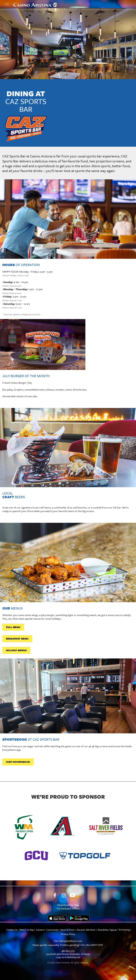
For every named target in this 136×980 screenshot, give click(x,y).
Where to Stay (27, 930)
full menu (13, 627)
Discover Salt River (86, 930)
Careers (40, 930)
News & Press (67, 930)
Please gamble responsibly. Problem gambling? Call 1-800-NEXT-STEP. (68, 945)
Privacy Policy (68, 934)
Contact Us (12, 930)
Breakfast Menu (17, 639)
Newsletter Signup (107, 930)
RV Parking (124, 930)
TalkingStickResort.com (71, 941)
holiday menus (16, 650)
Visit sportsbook (18, 762)
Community (52, 930)
